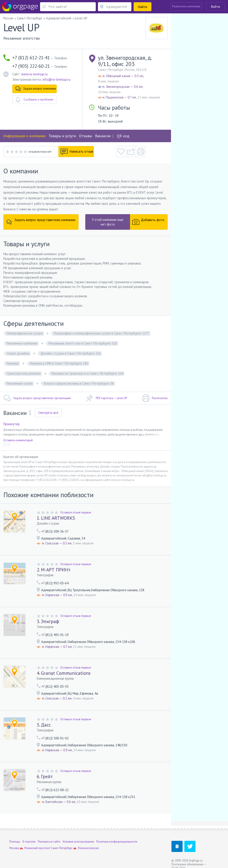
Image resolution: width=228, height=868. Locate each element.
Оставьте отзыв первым (76, 512)
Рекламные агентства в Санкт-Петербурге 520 (83, 343)
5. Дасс (44, 725)
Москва (14, 848)
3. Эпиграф (48, 621)
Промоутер (11, 424)
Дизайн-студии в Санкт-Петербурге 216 (71, 353)
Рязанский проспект (37, 848)
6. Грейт (45, 777)
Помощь (15, 842)
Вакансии (104, 136)
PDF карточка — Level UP (107, 398)
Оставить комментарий (18, 440)
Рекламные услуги (20, 383)
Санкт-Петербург (62, 848)
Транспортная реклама (24, 373)
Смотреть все (48, 413)
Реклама (13, 363)
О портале (29, 842)
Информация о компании (24, 136)
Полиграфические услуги (25, 333)
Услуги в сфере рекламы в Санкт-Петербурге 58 (79, 383)
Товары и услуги (62, 136)
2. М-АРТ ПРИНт (54, 570)
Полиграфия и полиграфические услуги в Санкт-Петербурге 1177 (102, 333)
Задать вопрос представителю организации (37, 398)
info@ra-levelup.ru (56, 79)
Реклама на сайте (49, 842)
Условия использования (78, 842)
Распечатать (155, 398)
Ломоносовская (88, 848)
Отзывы (85, 136)
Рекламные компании (22, 343)
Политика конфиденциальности (117, 842)
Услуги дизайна (18, 353)
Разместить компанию (186, 6)
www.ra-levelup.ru (34, 74)
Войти (216, 7)
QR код (123, 136)
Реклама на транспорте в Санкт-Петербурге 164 (87, 373)
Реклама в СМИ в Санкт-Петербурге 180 (59, 363)
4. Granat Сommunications (64, 673)
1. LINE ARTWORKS (56, 518)
